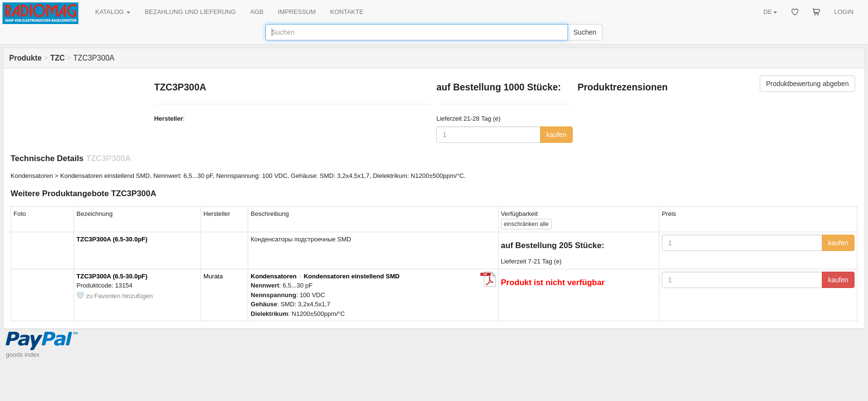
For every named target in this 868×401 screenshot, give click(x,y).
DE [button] (770, 12)
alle (526, 224)
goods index (23, 355)
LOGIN (844, 12)
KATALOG (113, 12)
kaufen (556, 135)
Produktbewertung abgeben (807, 84)
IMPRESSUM (297, 12)
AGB (257, 12)
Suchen (585, 32)
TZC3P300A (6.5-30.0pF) (112, 239)
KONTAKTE (347, 12)
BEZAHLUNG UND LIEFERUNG (190, 12)
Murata (213, 276)
